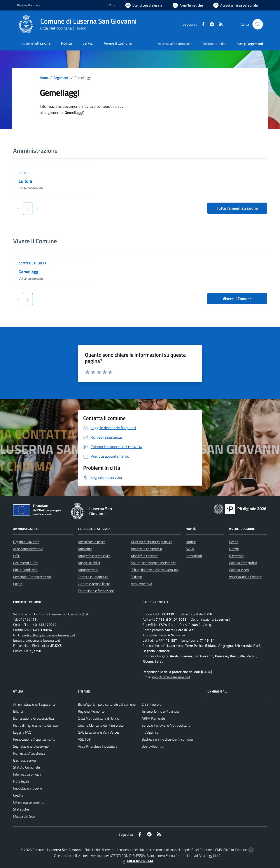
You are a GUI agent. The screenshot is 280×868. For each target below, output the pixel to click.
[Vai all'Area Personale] (235, 5)
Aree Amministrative (28, 549)
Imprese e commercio (146, 549)
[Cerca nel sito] (258, 24)
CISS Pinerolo (151, 704)
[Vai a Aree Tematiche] (188, 5)
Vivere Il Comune (237, 299)
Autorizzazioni (88, 570)
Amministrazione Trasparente (34, 704)
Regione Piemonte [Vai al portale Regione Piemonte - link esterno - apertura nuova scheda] (29, 5)
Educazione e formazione (96, 591)
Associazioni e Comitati (246, 577)
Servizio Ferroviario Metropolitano (166, 725)
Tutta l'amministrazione (237, 208)
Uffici (24, 173)
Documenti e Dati (26, 563)
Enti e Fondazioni (26, 570)
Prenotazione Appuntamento (34, 739)
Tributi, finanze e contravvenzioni (155, 570)
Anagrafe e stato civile (94, 556)
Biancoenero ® (157, 856)
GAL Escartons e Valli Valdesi (99, 732)
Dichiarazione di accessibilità (33, 718)
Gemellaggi (29, 272)
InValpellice (150, 732)
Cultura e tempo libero (94, 584)
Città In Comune (235, 850)
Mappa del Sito (24, 816)
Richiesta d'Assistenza (29, 753)
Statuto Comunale (26, 767)
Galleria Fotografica (243, 563)
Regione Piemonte (91, 711)
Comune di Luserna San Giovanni (88, 21)
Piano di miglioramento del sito (35, 725)
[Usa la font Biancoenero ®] (144, 5)
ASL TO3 (84, 739)
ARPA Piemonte (153, 718)
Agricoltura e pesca (92, 542)
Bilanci (18, 711)
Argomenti (61, 78)
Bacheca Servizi (24, 760)
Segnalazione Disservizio (31, 746)
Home (44, 78)
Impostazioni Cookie (28, 788)
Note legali (21, 781)
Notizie (191, 542)
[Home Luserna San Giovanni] (77, 24)
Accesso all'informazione (175, 44)
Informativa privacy (27, 774)
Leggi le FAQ (22, 732)
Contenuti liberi (33, 263)
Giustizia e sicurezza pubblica (152, 542)
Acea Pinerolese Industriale (98, 746)
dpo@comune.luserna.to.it (171, 677)
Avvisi (190, 549)
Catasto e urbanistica (93, 577)
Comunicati (194, 556)
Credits (18, 795)
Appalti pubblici (89, 563)
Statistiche (21, 809)
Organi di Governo (26, 542)
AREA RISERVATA (137, 861)
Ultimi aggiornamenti (28, 802)
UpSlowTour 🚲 (153, 746)
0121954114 (28, 619)
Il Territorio (237, 556)
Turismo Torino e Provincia (160, 711)
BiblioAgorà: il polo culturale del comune (107, 704)
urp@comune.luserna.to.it (41, 640)
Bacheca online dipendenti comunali (168, 739)
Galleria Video (239, 570)
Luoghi (234, 549)
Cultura (25, 181)
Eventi (234, 542)
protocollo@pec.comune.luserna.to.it (49, 635)
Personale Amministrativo (32, 577)
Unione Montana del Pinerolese (101, 725)
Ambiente (85, 549)
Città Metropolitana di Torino (63, 28)
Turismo (136, 577)
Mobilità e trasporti (145, 556)
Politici (18, 584)
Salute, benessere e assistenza (153, 563)
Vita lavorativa (142, 584)
